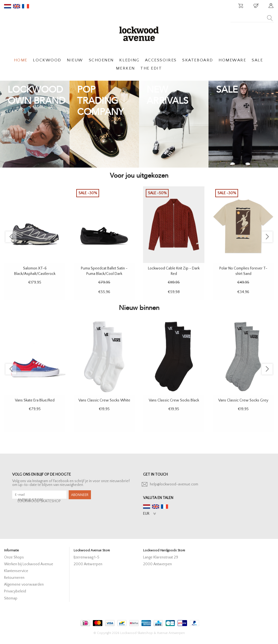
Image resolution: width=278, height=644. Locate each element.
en (17, 6)
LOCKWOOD (47, 60)
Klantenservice (16, 571)
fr (26, 6)
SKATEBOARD (198, 60)
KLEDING (129, 60)
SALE (257, 60)
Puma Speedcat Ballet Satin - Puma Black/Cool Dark (104, 271)
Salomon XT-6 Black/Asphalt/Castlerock (35, 271)
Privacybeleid (15, 591)
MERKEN (125, 68)
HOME (21, 60)
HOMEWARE (232, 60)
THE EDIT (151, 68)
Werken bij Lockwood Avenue (29, 564)
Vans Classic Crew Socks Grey (243, 400)
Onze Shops (14, 557)
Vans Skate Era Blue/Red (35, 400)
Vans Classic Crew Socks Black (174, 400)
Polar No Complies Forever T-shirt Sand (243, 271)
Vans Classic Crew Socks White (104, 400)
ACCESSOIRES (161, 60)
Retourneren (14, 578)
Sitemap (11, 598)
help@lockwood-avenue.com (174, 484)
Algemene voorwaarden (24, 585)
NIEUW (75, 60)
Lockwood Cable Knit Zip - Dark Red (174, 271)
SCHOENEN (101, 60)
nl (8, 6)
